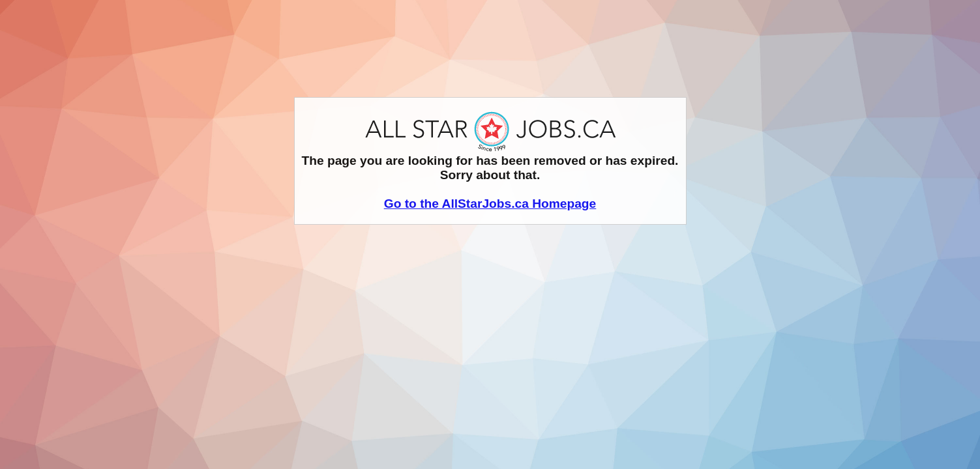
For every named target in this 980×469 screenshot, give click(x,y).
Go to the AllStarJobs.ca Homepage (490, 204)
